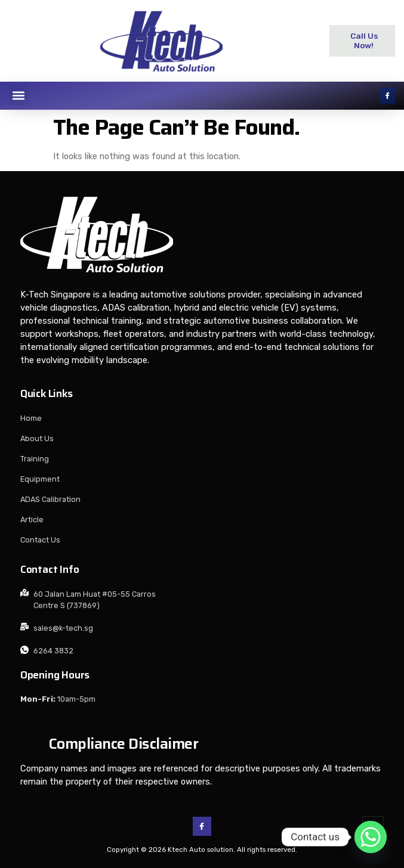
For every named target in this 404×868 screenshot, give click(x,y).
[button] (19, 96)
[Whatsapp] (371, 837)
